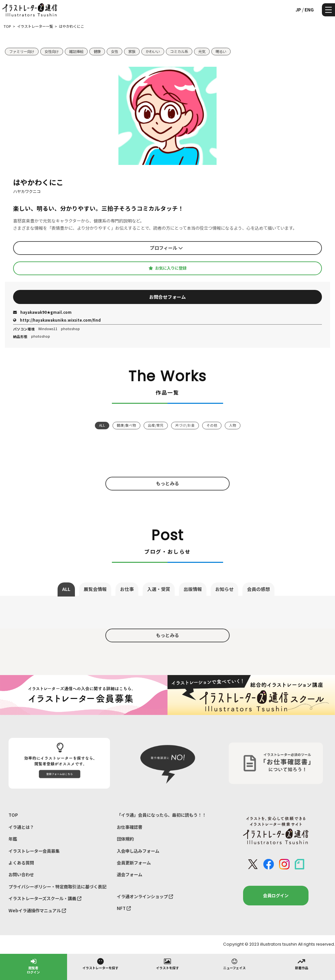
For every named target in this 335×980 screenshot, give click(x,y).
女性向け (52, 51)
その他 (212, 425)
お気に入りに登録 (167, 268)
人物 (233, 425)
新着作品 (302, 964)
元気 (202, 51)
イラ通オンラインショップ (145, 896)
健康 (97, 51)
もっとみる (167, 483)
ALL (102, 425)
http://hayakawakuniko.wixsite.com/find (57, 320)
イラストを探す (167, 964)
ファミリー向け (22, 51)
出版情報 (193, 589)
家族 (132, 51)
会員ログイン (276, 895)
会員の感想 (258, 589)
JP (298, 9)
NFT (124, 908)
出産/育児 (156, 425)
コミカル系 (179, 51)
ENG (309, 9)
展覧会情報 (95, 589)
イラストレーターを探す (100, 964)
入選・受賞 (159, 589)
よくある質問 (21, 863)
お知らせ (224, 589)
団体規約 (125, 839)
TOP (13, 815)
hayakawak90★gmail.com (42, 312)
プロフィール (166, 248)
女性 (115, 51)
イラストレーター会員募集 (34, 851)
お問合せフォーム (167, 297)
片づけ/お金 (185, 425)
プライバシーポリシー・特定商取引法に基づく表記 (57, 887)
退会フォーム (130, 874)
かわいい (153, 51)
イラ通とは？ (21, 827)
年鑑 (13, 839)
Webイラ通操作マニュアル (37, 910)
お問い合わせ (21, 874)
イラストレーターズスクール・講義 (45, 898)
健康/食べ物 (126, 425)
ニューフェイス (234, 964)
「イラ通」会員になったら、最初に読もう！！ (161, 815)
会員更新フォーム (134, 863)
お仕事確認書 (130, 827)
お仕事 (127, 589)
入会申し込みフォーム (138, 851)
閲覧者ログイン (33, 966)
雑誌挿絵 (76, 51)
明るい (221, 51)
